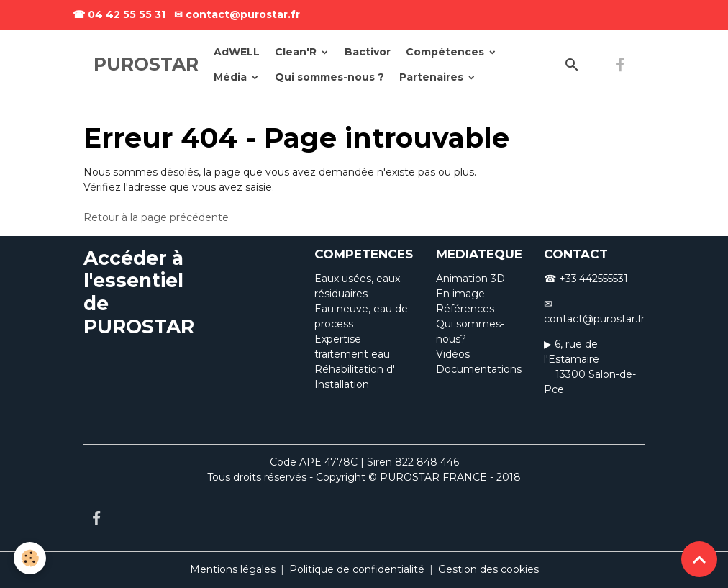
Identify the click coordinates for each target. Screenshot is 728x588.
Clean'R (297, 52)
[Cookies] (31, 558)
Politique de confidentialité (357, 569)
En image (460, 294)
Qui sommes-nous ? (329, 77)
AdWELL (237, 52)
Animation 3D (470, 279)
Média (232, 77)
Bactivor (368, 52)
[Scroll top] (699, 559)
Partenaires (433, 77)
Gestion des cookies (488, 569)
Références (465, 309)
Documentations (479, 369)
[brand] (146, 65)
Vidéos (453, 354)
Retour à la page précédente (156, 217)
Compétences (446, 52)
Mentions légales (233, 569)
